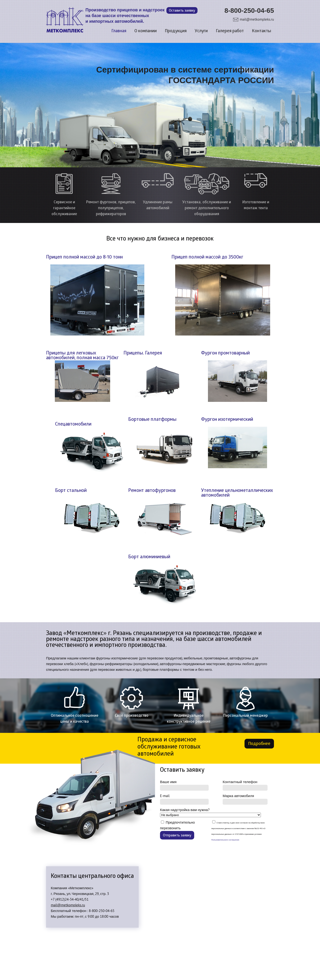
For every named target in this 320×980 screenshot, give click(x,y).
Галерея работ (230, 31)
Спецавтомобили (73, 424)
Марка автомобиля (245, 799)
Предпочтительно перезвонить (177, 830)
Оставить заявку (182, 11)
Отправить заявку (177, 836)
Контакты (261, 31)
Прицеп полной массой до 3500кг (207, 257)
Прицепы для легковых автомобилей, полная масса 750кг (82, 356)
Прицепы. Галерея (143, 353)
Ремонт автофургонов (152, 491)
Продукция (176, 31)
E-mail (184, 799)
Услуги (201, 31)
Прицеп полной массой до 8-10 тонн (84, 257)
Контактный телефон (245, 785)
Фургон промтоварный (225, 353)
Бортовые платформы (152, 420)
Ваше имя (184, 785)
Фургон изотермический (227, 420)
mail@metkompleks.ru (257, 19)
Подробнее (259, 744)
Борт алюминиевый (149, 557)
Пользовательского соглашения (225, 840)
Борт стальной (71, 491)
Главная (119, 31)
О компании (146, 31)
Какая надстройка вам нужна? (210, 812)
